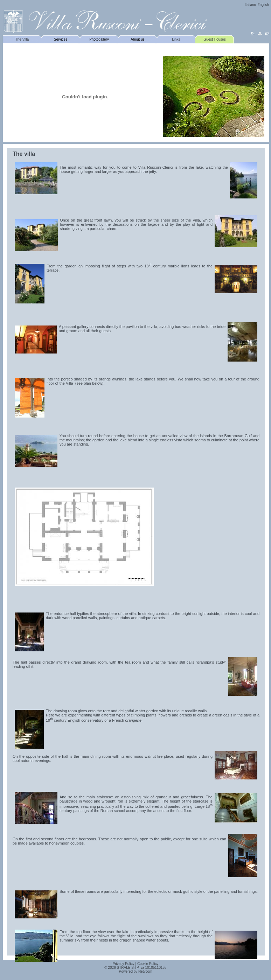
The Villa (22, 39)
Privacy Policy (124, 964)
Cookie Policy (148, 964)
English (263, 5)
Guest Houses (214, 39)
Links (176, 39)
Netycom (145, 971)
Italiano (250, 5)
